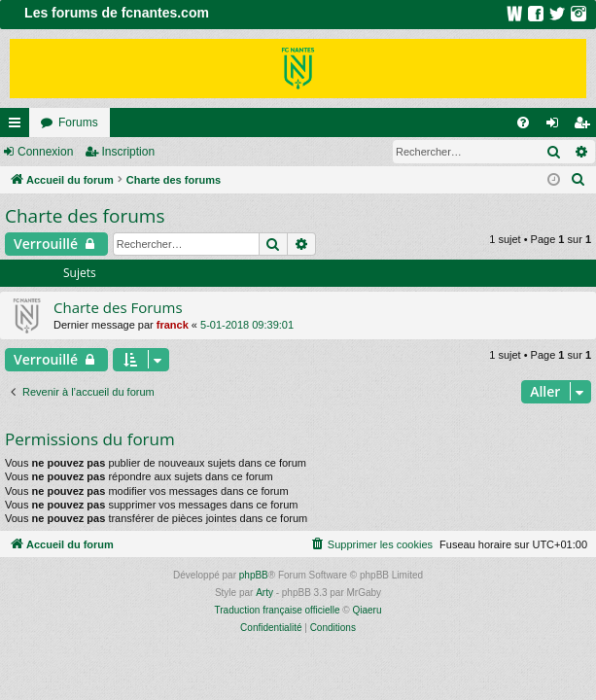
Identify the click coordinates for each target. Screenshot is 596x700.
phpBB (254, 575)
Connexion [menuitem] (557, 126)
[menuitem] (523, 122)
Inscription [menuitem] (586, 126)
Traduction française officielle (278, 610)
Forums (78, 122)
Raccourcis (18, 126)
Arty (264, 593)
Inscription (128, 152)
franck (173, 325)
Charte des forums (85, 216)
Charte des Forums (118, 307)
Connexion (45, 152)
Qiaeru (367, 610)
